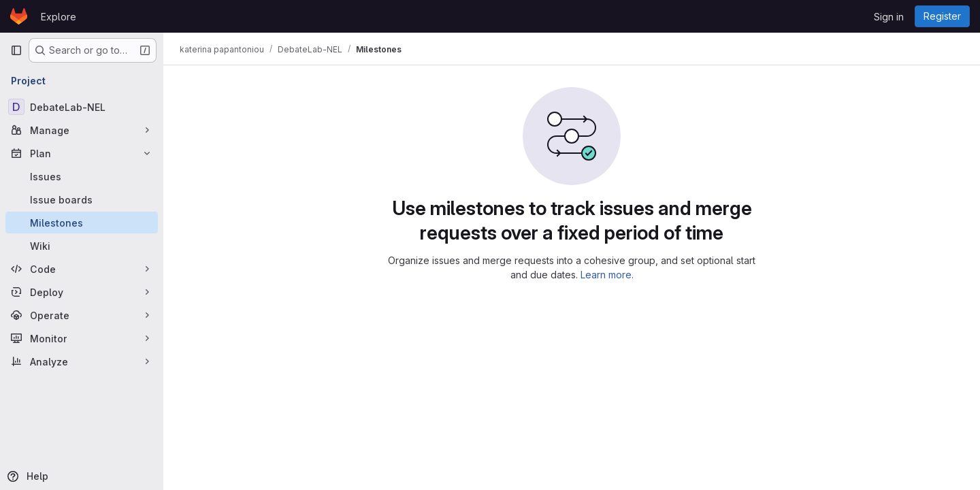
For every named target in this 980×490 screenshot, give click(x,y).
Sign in (889, 17)
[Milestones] (82, 223)
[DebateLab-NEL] (82, 107)
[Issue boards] (82, 199)
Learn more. (607, 275)
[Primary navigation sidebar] (16, 50)
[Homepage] (19, 16)
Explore (59, 17)
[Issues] (82, 176)
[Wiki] (82, 246)
